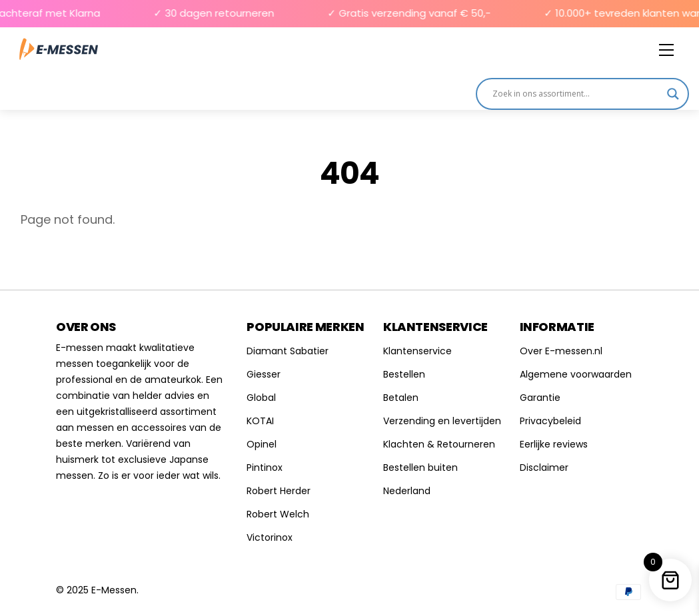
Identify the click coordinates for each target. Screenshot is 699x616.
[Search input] (576, 94)
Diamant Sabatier (288, 351)
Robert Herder (279, 491)
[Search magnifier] (673, 94)
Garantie (540, 398)
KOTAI (260, 421)
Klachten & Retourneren (439, 444)
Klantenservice (417, 351)
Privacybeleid (550, 421)
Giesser (264, 374)
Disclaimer (544, 467)
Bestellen (404, 374)
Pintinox (265, 467)
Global (261, 398)
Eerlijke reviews (554, 444)
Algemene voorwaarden (576, 374)
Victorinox (270, 537)
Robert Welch (278, 514)
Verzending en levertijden (442, 421)
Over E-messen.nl (561, 351)
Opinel (262, 444)
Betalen (401, 398)
